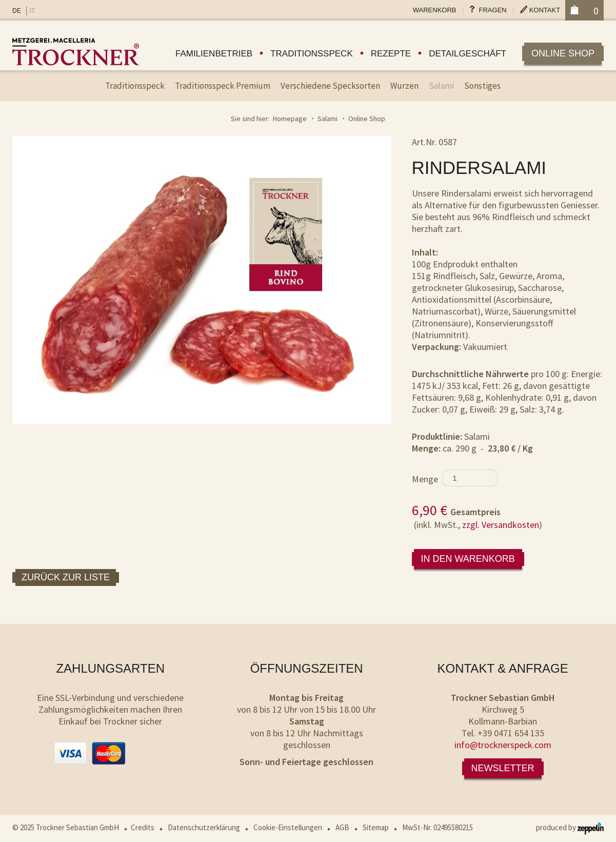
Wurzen (404, 86)
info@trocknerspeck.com (503, 745)
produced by (570, 827)
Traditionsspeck (312, 54)
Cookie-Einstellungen (288, 827)
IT (33, 11)
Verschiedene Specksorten (330, 86)
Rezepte (391, 54)
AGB (342, 827)
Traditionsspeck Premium (223, 86)
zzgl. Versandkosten (501, 525)
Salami (441, 86)
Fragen (493, 10)
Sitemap (376, 827)
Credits (143, 827)
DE (17, 11)
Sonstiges (482, 86)
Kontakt (545, 10)
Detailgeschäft (468, 54)
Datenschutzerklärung (204, 827)
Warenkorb (435, 10)
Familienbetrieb (214, 54)
